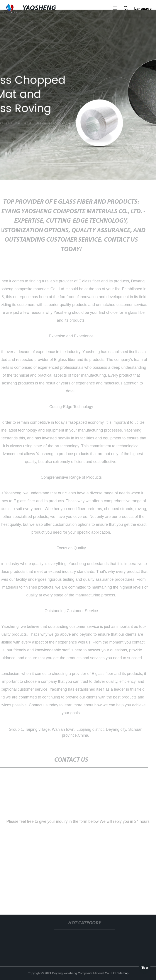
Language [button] (143, 9)
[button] (115, 9)
